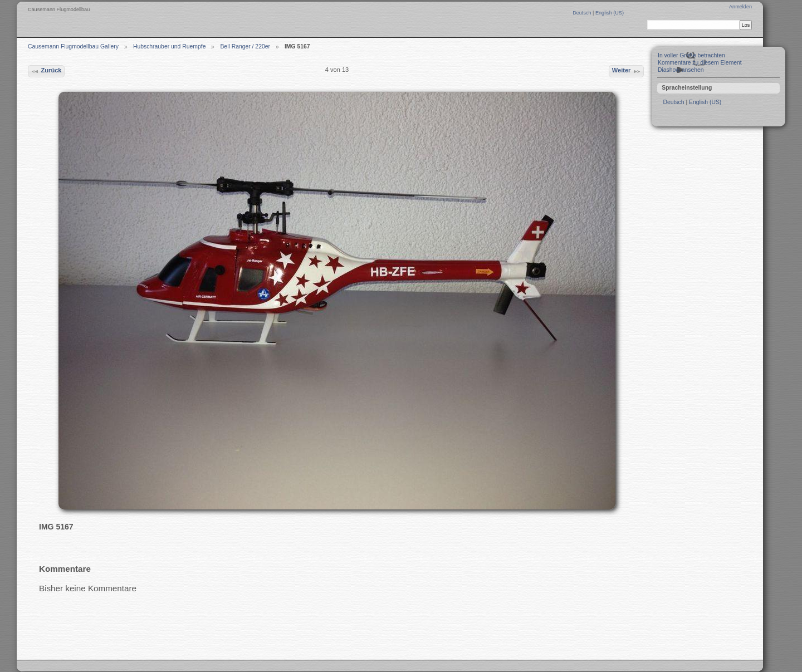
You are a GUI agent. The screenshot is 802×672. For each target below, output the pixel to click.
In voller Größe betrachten (691, 55)
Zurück (46, 71)
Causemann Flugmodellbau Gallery (73, 46)
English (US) (610, 13)
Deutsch (583, 13)
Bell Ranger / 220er (245, 46)
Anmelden (740, 7)
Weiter (627, 71)
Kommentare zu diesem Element (700, 63)
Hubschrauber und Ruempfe (170, 46)
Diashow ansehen (681, 70)
